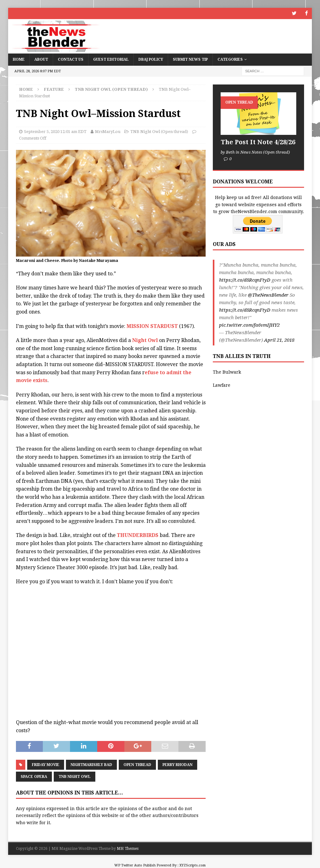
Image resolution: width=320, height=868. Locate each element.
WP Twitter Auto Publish (135, 865)
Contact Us (71, 59)
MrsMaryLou (108, 131)
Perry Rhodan (177, 765)
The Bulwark (227, 372)
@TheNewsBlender (268, 295)
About (41, 59)
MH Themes (128, 849)
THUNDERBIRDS (138, 535)
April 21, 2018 (279, 340)
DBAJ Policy (151, 59)
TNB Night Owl (75, 777)
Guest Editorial (111, 59)
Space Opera (34, 777)
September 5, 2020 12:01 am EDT (55, 131)
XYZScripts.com (192, 865)
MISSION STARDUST (152, 326)
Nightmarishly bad (91, 765)
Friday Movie (46, 765)
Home (19, 59)
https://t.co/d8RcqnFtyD (245, 280)
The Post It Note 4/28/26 (258, 142)
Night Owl (145, 340)
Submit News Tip (190, 59)
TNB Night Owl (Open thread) (159, 131)
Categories (230, 59)
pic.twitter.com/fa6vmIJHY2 (249, 325)
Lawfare (222, 385)
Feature (54, 89)
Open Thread (137, 765)
